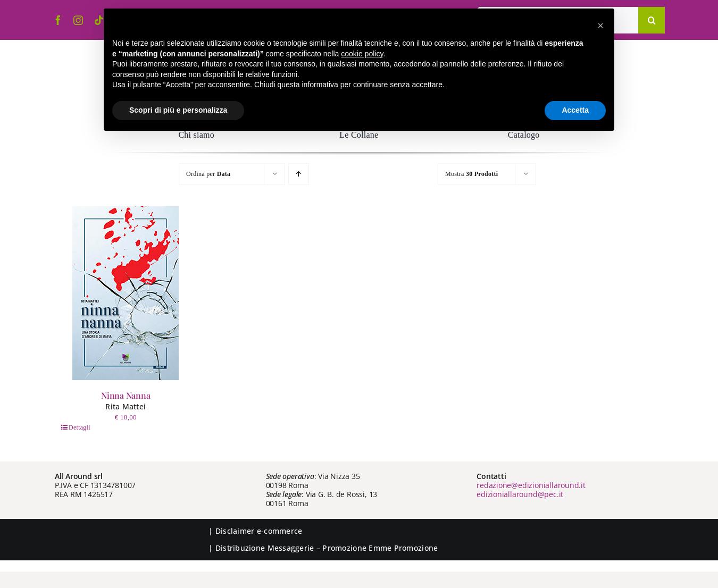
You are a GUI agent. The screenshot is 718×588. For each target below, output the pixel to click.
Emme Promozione (403, 548)
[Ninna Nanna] (126, 293)
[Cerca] (652, 20)
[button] (600, 26)
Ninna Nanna (126, 395)
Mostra (471, 174)
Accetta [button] (575, 110)
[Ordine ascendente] (299, 174)
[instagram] (78, 20)
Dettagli (80, 427)
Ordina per (208, 174)
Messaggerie (291, 548)
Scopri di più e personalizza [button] (178, 110)
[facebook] (58, 20)
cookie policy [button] (362, 54)
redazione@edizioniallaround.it (531, 485)
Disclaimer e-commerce (259, 531)
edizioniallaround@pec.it (520, 494)
